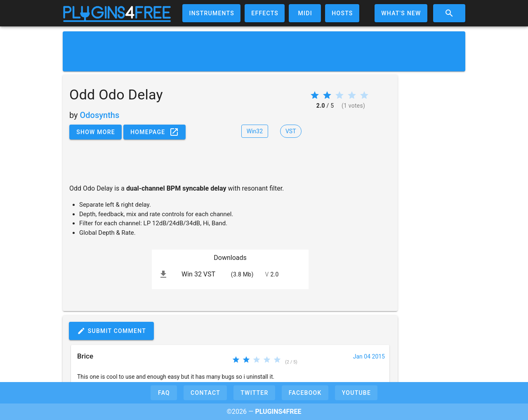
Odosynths (100, 115)
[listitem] (230, 274)
